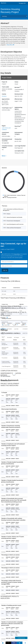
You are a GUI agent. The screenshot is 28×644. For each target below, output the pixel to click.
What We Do (4, 3)
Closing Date (18, 139)
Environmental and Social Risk (7, 140)
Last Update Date (19, 151)
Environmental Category (19, 133)
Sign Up (5, 270)
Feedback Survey (21, 638)
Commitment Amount (5, 133)
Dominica (4, 96)
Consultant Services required (7, 147)
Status (16, 82)
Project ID (4, 82)
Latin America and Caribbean (6, 129)
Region (4, 126)
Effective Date (18, 99)
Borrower (18, 87)
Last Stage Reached (20, 146)
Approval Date (6, 99)
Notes (3, 156)
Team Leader (5, 87)
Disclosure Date (19, 94)
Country (4, 94)
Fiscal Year (18, 126)
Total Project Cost (7, 108)
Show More (10, 45)
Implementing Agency (18, 108)
